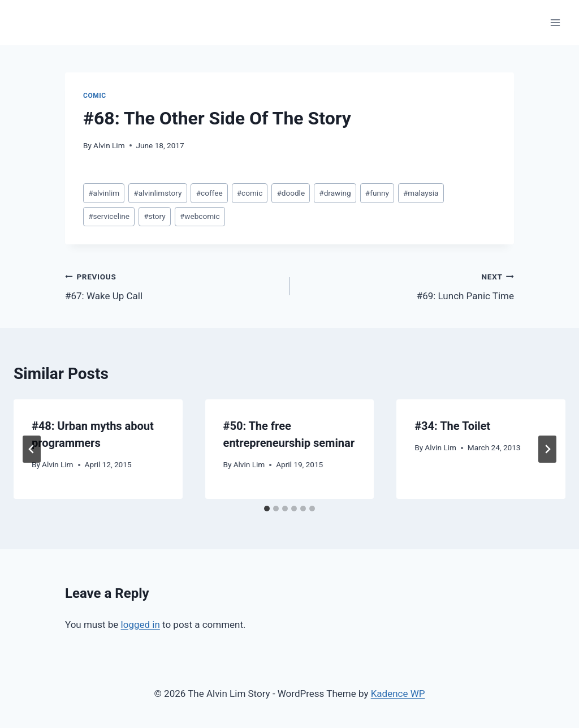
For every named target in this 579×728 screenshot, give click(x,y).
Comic (95, 96)
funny (377, 193)
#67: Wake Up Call (172, 285)
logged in (141, 624)
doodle (291, 193)
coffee (209, 193)
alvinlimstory (157, 193)
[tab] (267, 509)
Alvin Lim (109, 145)
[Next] (547, 449)
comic (250, 193)
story (155, 216)
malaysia (421, 193)
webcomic (200, 216)
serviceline (109, 216)
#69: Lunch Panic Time (407, 285)
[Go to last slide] (32, 449)
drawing (335, 193)
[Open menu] (555, 22)
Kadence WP (398, 693)
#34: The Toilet (452, 426)
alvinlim (104, 193)
